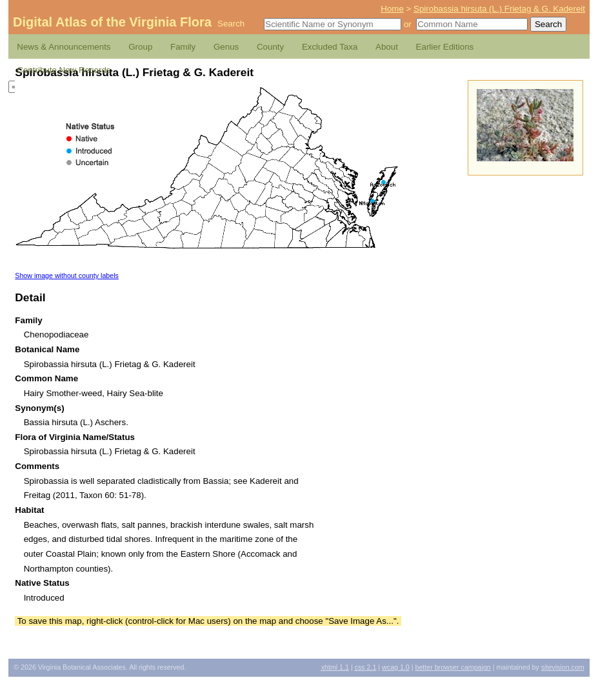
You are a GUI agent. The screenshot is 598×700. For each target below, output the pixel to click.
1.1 (335, 667)
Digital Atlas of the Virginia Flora (112, 22)
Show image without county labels (67, 275)
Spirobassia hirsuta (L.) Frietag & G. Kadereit (499, 9)
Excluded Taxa (330, 47)
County (270, 47)
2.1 (366, 667)
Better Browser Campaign (453, 667)
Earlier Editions (445, 47)
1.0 (396, 667)
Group (140, 47)
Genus (226, 47)
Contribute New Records (64, 70)
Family (183, 47)
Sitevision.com (563, 667)
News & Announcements (64, 47)
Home (392, 9)
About (387, 47)
